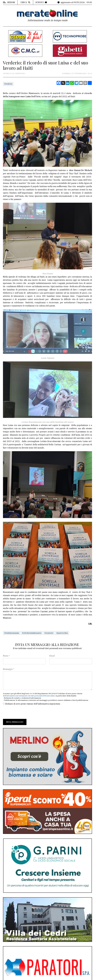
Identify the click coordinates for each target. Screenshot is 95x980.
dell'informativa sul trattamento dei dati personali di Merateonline (29, 696)
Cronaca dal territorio (14, 73)
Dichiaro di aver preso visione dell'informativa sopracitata (33, 704)
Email (52, 656)
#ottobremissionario (32, 633)
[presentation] (22, 712)
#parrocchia (62, 633)
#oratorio (49, 633)
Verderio (8, 84)
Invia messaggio (15, 722)
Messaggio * (9, 669)
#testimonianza (12, 633)
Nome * (6, 656)
